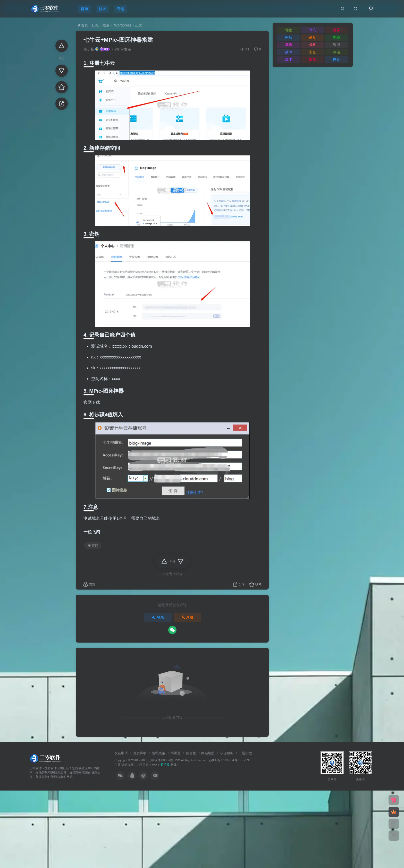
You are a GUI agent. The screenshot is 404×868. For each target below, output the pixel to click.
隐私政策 (158, 753)
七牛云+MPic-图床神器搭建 (118, 40)
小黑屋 (176, 753)
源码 (289, 45)
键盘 (289, 30)
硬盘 (313, 37)
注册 (188, 617)
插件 (289, 52)
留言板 (191, 753)
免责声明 (140, 753)
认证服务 (227, 753)
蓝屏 (336, 30)
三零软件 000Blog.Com (165, 760)
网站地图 (208, 753)
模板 (313, 45)
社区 (95, 25)
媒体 (289, 59)
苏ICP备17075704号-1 (224, 760)
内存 (336, 59)
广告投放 (245, 753)
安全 (313, 52)
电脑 (336, 37)
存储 (93, 546)
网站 (289, 37)
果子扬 (89, 49)
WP (154, 765)
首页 (83, 25)
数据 (336, 45)
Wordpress (122, 25)
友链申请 (121, 753)
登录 (158, 617)
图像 (313, 59)
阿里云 (144, 765)
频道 (106, 25)
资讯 (313, 30)
